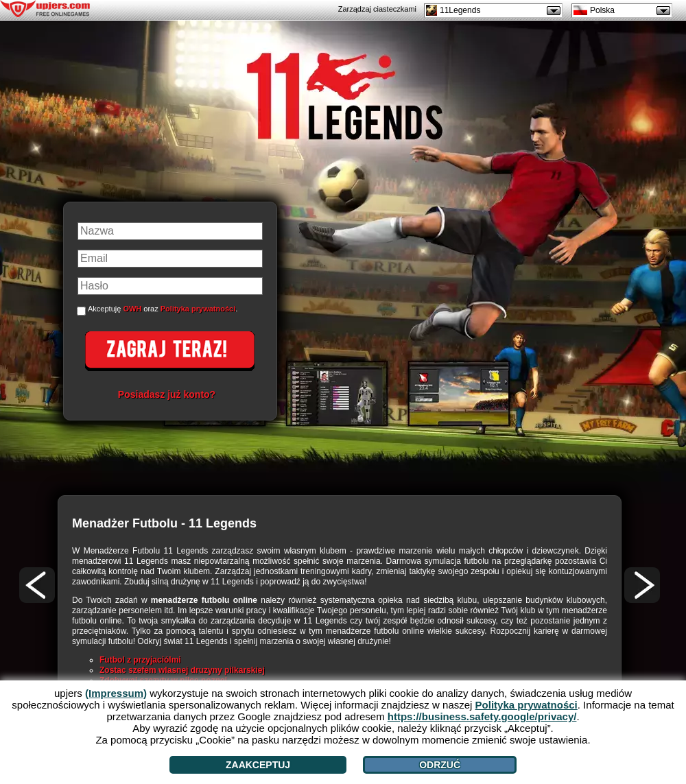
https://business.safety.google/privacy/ (482, 716)
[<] (37, 585)
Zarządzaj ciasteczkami (377, 9)
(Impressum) (116, 693)
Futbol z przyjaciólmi (140, 660)
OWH (132, 309)
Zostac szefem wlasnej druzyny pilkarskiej (182, 670)
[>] (642, 585)
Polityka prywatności (198, 309)
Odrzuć (440, 765)
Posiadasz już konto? (167, 394)
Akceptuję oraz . (163, 309)
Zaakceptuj (258, 765)
